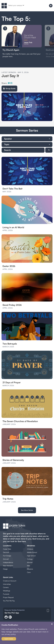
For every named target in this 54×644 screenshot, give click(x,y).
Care (29, 572)
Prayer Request (8, 597)
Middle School (32, 552)
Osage (5, 569)
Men (29, 566)
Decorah (6, 552)
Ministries (31, 546)
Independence (8, 562)
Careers (6, 587)
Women (30, 562)
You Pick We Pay (9, 601)
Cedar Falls (7, 549)
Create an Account (10, 581)
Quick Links (8, 577)
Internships (7, 584)
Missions (30, 569)
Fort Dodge (7, 556)
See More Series (27, 510)
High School (31, 556)
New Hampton (8, 566)
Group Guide (9, 89)
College (30, 559)
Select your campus (16, 5)
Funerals (6, 594)
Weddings (7, 591)
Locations (7, 546)
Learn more (9, 639)
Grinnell (6, 559)
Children (30, 549)
